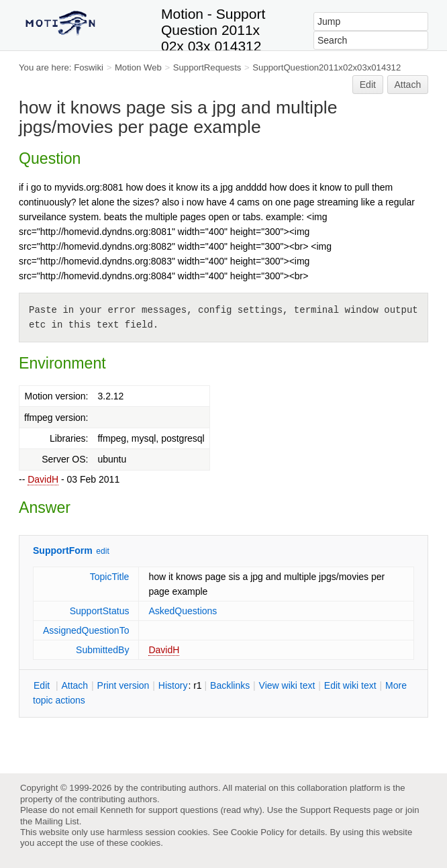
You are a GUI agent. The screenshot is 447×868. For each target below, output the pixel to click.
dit (43, 685)
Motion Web (138, 67)
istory (173, 685)
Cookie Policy (258, 832)
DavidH (43, 479)
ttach (74, 685)
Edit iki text (350, 685)
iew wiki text (287, 685)
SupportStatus (100, 611)
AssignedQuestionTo (86, 630)
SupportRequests (207, 67)
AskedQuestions (183, 611)
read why (241, 810)
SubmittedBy (102, 650)
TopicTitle (110, 577)
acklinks (230, 685)
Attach (408, 85)
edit (102, 551)
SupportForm (63, 550)
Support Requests (335, 810)
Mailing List (57, 821)
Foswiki (89, 67)
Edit (368, 85)
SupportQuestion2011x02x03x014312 (327, 67)
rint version (123, 685)
